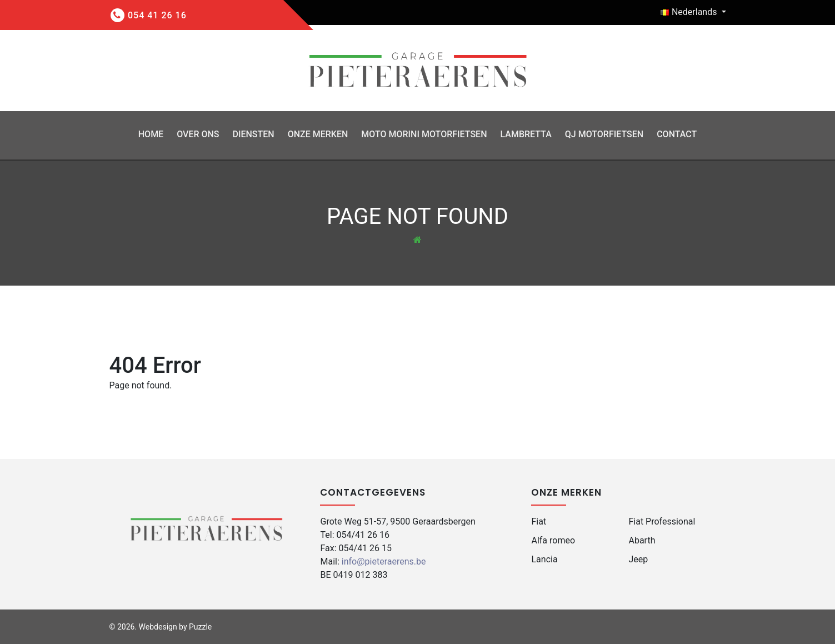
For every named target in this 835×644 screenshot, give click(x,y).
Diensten (253, 134)
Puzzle (200, 627)
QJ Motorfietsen (604, 134)
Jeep (638, 559)
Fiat (539, 521)
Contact (677, 134)
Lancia (544, 559)
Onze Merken (318, 134)
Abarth (642, 540)
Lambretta (526, 134)
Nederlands (690, 12)
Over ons (198, 134)
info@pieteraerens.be (384, 561)
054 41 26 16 (157, 15)
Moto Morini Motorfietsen (424, 134)
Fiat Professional (662, 521)
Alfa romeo (553, 540)
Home (151, 134)
